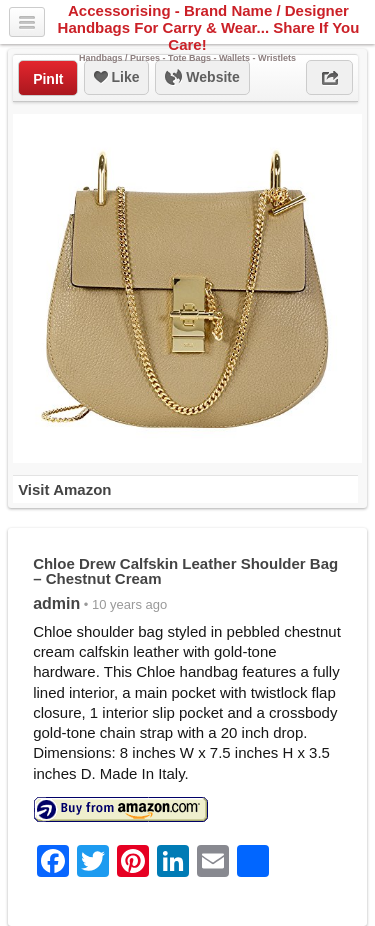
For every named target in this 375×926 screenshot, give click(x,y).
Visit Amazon (64, 489)
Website (202, 78)
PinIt (48, 79)
